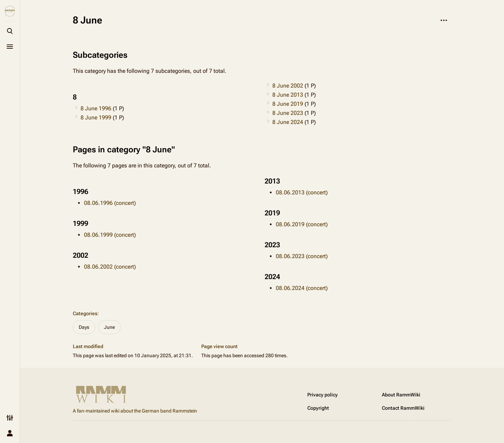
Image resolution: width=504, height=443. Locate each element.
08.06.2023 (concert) (302, 256)
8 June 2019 (288, 104)
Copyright (318, 408)
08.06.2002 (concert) (110, 267)
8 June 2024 (288, 122)
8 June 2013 (288, 95)
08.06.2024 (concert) (302, 288)
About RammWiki (401, 395)
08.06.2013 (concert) (302, 192)
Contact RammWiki (403, 408)
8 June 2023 (288, 113)
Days (84, 327)
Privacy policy (323, 395)
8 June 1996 (96, 108)
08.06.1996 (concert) (110, 203)
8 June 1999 (96, 117)
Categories (85, 313)
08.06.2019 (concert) (302, 224)
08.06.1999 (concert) (110, 235)
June (109, 327)
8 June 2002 (288, 86)
